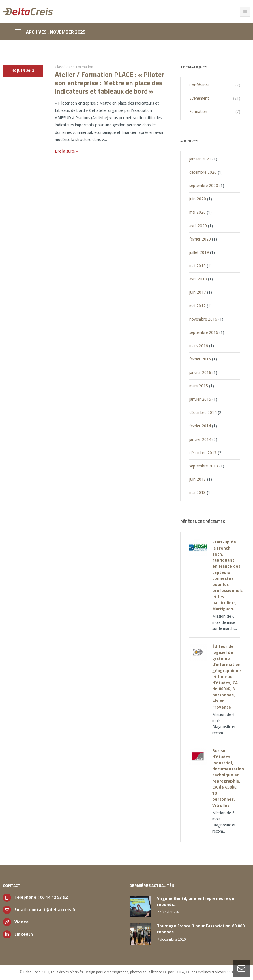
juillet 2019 (199, 252)
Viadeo (21, 922)
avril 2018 (198, 279)
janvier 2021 (200, 159)
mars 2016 (199, 346)
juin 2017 (198, 292)
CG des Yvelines (198, 972)
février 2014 (200, 426)
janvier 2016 (200, 373)
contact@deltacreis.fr (53, 910)
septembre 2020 (204, 186)
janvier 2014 (200, 439)
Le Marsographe (115, 972)
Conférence (199, 85)
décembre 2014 (203, 413)
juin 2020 (198, 199)
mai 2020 (197, 212)
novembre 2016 (203, 319)
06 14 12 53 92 (54, 897)
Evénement (199, 98)
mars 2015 (199, 386)
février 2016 (200, 359)
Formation (85, 67)
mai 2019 (197, 266)
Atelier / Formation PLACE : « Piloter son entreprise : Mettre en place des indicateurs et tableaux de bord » (109, 83)
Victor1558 (224, 972)
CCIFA (179, 972)
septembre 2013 (204, 466)
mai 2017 (197, 306)
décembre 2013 (203, 453)
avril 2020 (198, 226)
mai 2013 (197, 493)
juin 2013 (198, 479)
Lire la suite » (66, 151)
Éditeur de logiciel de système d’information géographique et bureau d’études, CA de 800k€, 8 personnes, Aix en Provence (227, 677)
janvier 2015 (200, 399)
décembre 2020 (203, 172)
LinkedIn (24, 934)
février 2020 (200, 239)
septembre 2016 (204, 332)
